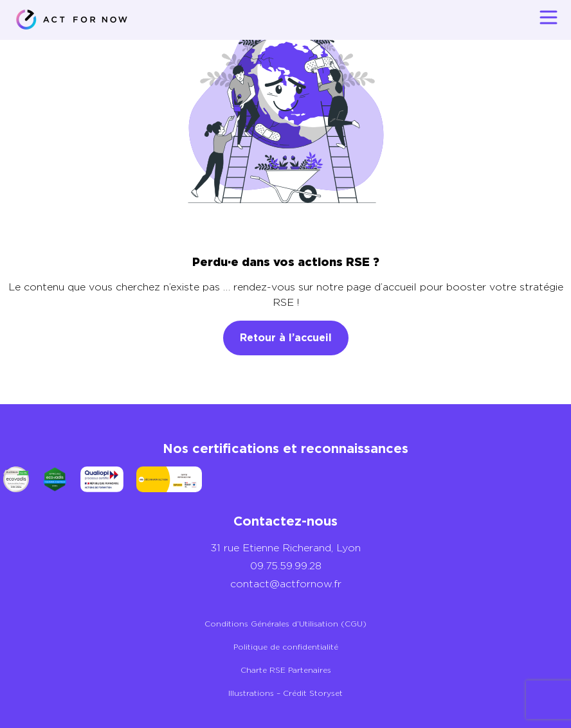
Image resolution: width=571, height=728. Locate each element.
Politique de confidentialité (286, 647)
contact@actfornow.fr (286, 584)
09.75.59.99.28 (286, 566)
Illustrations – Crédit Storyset (285, 693)
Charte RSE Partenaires (286, 670)
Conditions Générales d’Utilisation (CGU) (285, 624)
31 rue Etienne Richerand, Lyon (285, 548)
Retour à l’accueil (286, 338)
